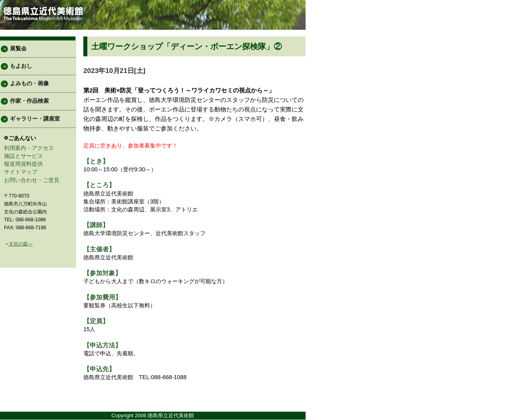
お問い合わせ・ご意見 (32, 180)
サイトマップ (21, 172)
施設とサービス (23, 156)
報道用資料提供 (23, 164)
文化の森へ (21, 244)
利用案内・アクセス (29, 148)
